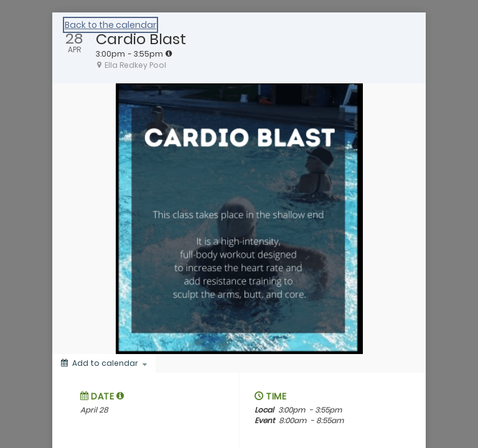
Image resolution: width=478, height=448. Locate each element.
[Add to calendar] (104, 363)
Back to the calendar (110, 25)
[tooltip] (169, 54)
